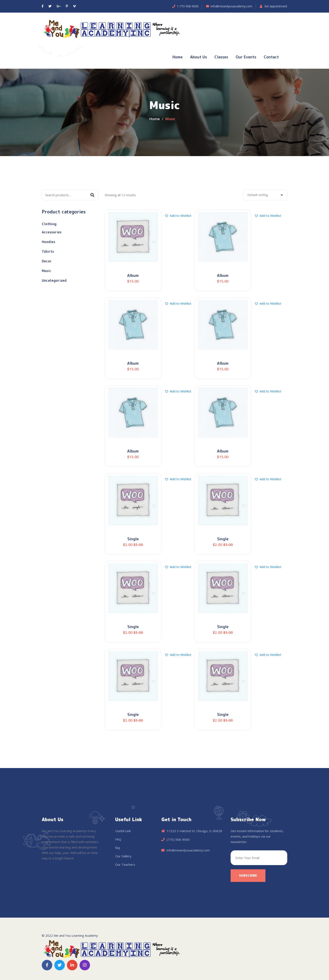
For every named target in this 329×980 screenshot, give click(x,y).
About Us (198, 57)
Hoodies (48, 242)
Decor (47, 261)
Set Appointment (276, 6)
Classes (221, 57)
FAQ (118, 839)
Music (46, 271)
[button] (178, 216)
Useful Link (123, 831)
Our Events (246, 57)
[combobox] (265, 195)
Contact (271, 57)
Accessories (52, 232)
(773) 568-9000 (178, 839)
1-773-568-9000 (188, 6)
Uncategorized (54, 280)
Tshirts (48, 251)
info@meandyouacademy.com (231, 6)
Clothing (49, 224)
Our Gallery (123, 856)
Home (178, 57)
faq (117, 848)
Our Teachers (125, 864)
